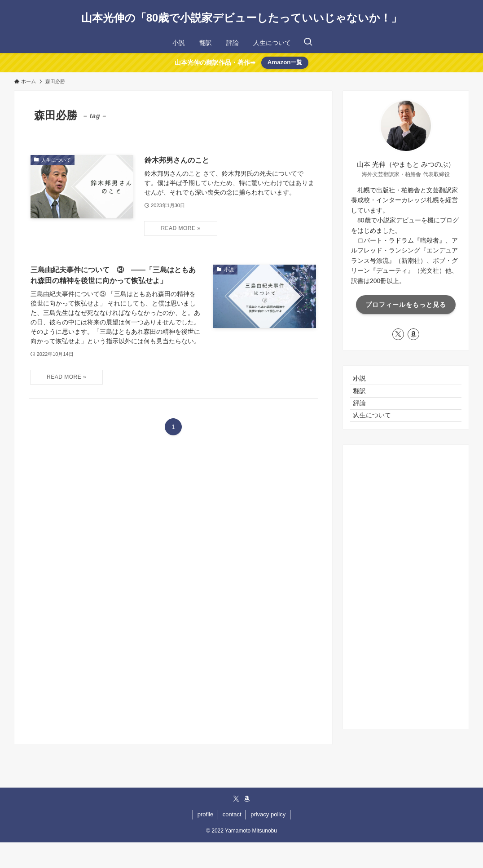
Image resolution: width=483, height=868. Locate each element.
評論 (366, 419)
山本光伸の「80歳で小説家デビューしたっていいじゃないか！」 (242, 18)
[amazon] (413, 334)
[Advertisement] (406, 612)
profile (205, 840)
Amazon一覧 (285, 62)
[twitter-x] (398, 334)
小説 (366, 382)
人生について (378, 438)
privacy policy (268, 840)
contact (232, 840)
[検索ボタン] (308, 43)
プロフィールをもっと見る (406, 305)
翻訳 (366, 400)
